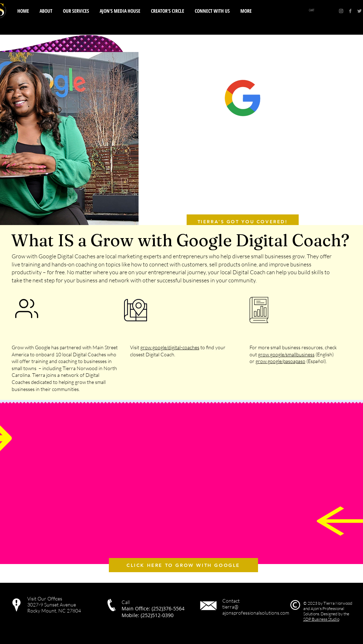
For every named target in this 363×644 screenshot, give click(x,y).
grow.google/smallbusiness (286, 354)
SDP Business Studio (321, 619)
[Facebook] (350, 11)
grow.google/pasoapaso (280, 361)
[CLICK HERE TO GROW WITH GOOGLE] (183, 565)
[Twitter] (359, 11)
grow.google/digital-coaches (170, 347)
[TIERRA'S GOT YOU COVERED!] (243, 222)
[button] (212, 11)
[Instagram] (341, 11)
